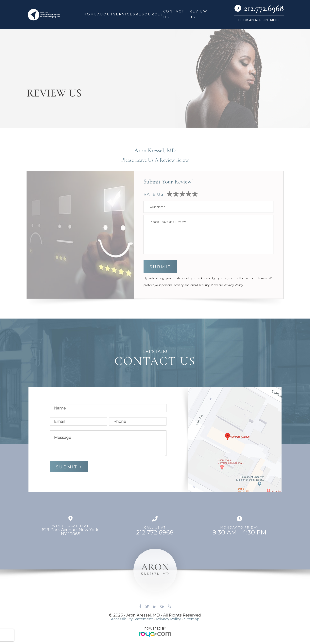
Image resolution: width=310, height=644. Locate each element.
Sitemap (195, 619)
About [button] (105, 14)
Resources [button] (149, 14)
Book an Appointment (259, 20)
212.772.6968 (155, 532)
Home (90, 14)
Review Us (198, 14)
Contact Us (174, 14)
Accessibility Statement (130, 619)
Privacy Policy (233, 285)
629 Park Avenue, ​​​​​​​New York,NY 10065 (70, 532)
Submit (67, 467)
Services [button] (124, 14)
